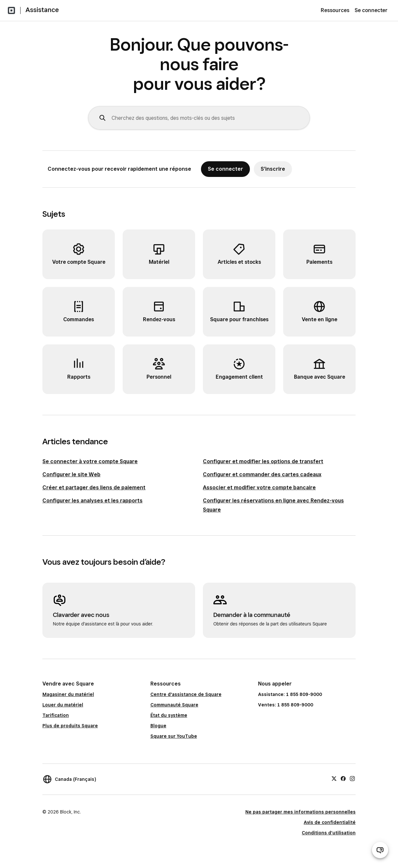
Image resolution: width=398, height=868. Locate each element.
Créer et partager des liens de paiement (94, 488)
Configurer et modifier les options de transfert (263, 461)
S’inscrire (273, 169)
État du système (169, 715)
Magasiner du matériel (68, 694)
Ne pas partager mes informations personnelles (300, 812)
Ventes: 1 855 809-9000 (286, 705)
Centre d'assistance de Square (186, 694)
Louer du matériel (63, 705)
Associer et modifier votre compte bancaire (259, 488)
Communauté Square (174, 705)
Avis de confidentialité (330, 822)
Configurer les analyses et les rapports (92, 501)
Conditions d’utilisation (329, 833)
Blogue (158, 726)
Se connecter (371, 10)
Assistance (42, 10)
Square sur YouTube (174, 736)
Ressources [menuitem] (335, 10)
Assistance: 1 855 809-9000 (290, 694)
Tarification (56, 715)
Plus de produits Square (70, 726)
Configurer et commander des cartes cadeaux (262, 474)
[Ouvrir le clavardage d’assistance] (380, 850)
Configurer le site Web (71, 474)
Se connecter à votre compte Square (90, 461)
